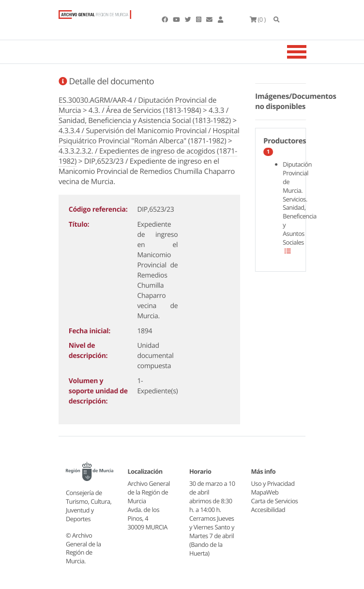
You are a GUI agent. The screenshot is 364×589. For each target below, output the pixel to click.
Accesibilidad (268, 510)
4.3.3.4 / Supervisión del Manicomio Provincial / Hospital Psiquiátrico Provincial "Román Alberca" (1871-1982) (149, 136)
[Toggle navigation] (309, 52)
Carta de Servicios (275, 501)
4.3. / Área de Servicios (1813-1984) (145, 110)
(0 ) (258, 19)
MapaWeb (265, 492)
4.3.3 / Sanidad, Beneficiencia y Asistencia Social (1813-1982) (145, 116)
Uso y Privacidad (273, 483)
